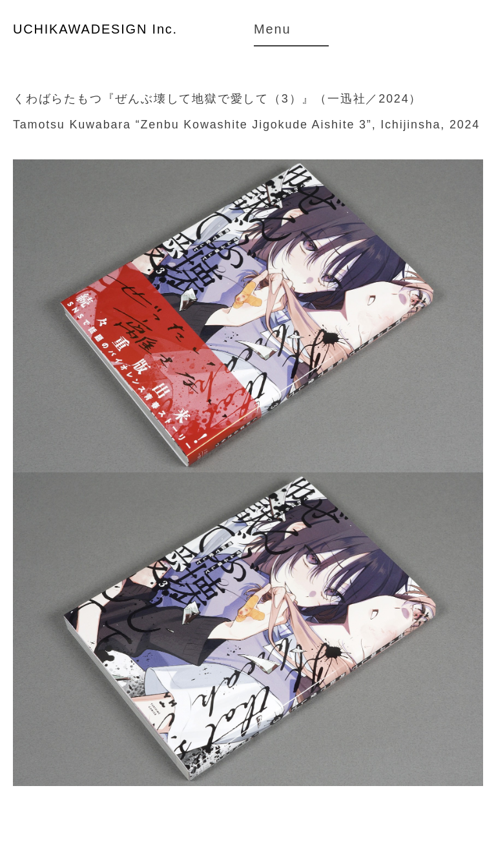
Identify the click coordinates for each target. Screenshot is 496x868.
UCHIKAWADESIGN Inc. (95, 29)
